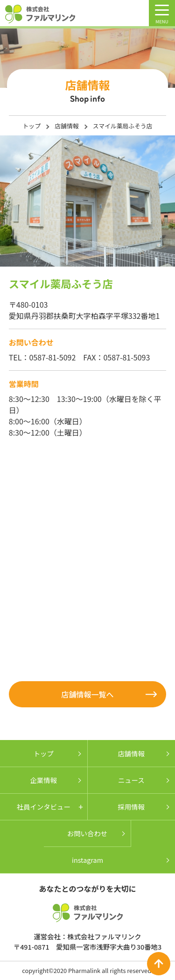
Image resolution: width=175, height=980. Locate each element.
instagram (87, 860)
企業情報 (43, 780)
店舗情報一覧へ (87, 694)
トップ (32, 126)
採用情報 (131, 807)
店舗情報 (66, 126)
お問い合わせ (87, 833)
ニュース (131, 780)
